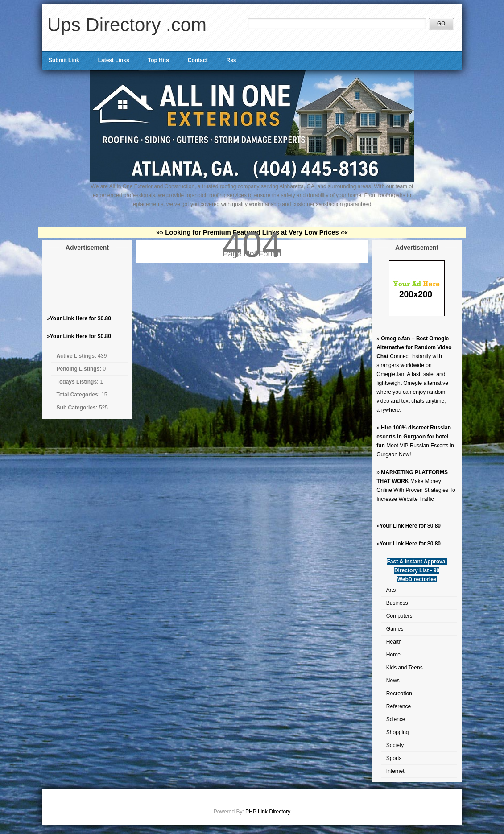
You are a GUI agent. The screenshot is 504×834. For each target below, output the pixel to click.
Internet (395, 771)
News (393, 681)
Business (397, 603)
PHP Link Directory (268, 812)
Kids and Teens (405, 668)
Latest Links (114, 60)
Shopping (398, 732)
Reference (399, 706)
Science (396, 719)
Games (395, 629)
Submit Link (64, 60)
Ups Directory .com (127, 25)
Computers (399, 616)
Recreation (399, 694)
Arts (391, 590)
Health (394, 642)
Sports (394, 758)
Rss (231, 60)
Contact (198, 60)
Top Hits (159, 60)
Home (393, 655)
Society (395, 745)
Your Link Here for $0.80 (81, 318)
